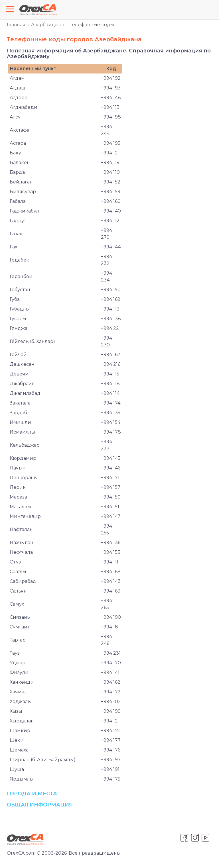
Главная (16, 25)
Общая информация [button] (40, 805)
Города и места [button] (32, 794)
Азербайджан (48, 25)
